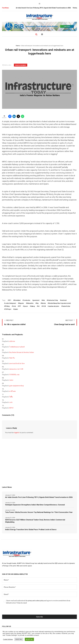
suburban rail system (54, 306)
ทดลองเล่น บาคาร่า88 (16, 369)
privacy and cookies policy (36, 601)
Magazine (21, 303)
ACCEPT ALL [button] (29, 639)
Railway (33, 306)
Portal (14, 306)
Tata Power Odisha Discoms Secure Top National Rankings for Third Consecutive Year (39, 512)
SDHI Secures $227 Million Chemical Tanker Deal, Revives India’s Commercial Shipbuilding (35, 521)
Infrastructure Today (53, 300)
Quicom (26, 306)
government (36, 300)
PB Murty (7, 306)
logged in (17, 433)
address (12, 341)
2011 (10, 300)
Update (16, 309)
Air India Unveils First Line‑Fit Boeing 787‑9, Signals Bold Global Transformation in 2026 (46, 8)
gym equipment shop (17, 386)
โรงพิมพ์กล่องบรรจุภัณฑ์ (17, 347)
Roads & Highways (21, 65)
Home (18, 46)
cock (11, 402)
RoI (39, 306)
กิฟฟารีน (12, 358)
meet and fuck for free (17, 363)
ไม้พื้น (11, 397)
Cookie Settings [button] (8, 639)
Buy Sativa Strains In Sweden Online (22, 352)
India (43, 300)
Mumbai (43, 303)
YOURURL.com (14, 375)
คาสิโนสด (12, 391)
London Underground (10, 303)
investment (64, 300)
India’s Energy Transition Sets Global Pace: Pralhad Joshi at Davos (31, 530)
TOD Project (8, 309)
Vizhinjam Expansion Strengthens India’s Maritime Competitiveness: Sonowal (35, 505)
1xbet (11, 380)
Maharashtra (30, 303)
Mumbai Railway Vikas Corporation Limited (60, 303)
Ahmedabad (17, 300)
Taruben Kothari (66, 306)
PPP (20, 306)
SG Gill (44, 306)
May (37, 303)
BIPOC (11, 408)
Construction (27, 300)
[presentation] (18, 610)
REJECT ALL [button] (19, 639)
